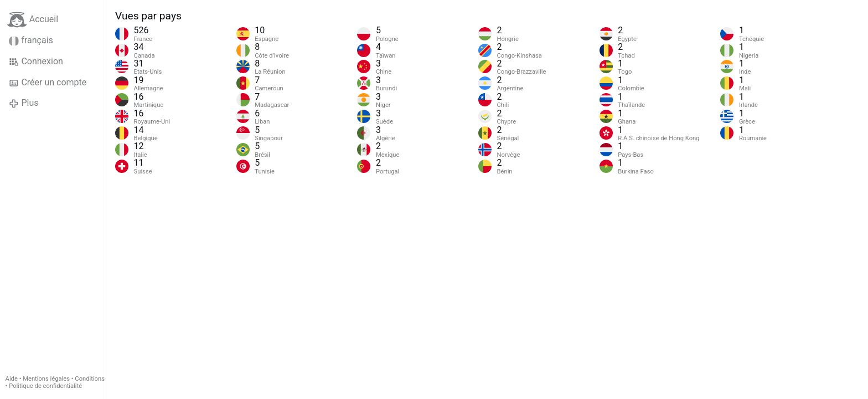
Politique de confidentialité (45, 386)
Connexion (36, 62)
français (31, 40)
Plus (24, 103)
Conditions (90, 379)
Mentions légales (46, 379)
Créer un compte (48, 83)
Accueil (33, 20)
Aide (12, 379)
